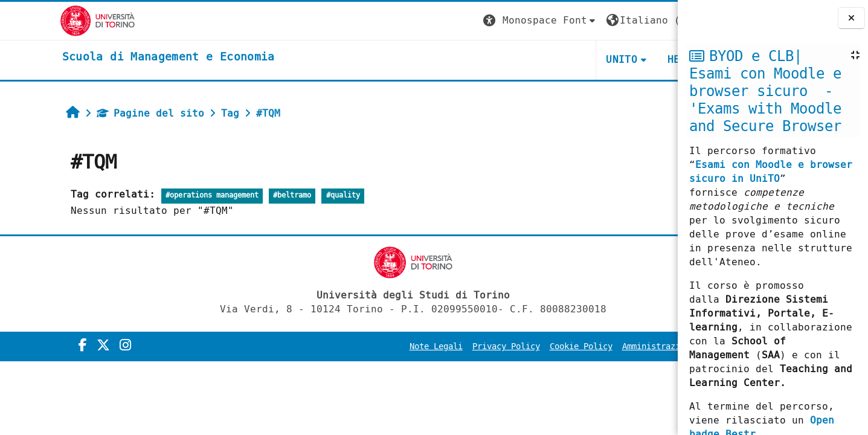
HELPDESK (604, 60)
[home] (109, 57)
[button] (452, 21)
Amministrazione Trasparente (599, 346)
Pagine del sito (97, 113)
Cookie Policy (492, 346)
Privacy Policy (417, 346)
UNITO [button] (533, 60)
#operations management (158, 195)
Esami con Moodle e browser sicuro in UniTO (771, 172)
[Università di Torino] (38, 20)
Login (653, 20)
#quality (289, 195)
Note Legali (347, 346)
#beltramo (239, 195)
